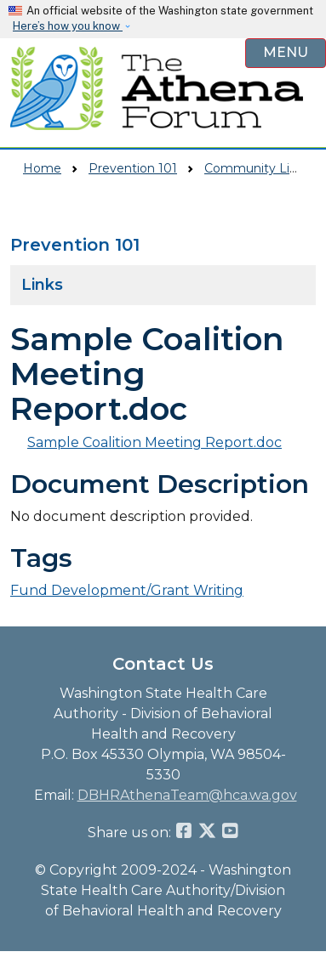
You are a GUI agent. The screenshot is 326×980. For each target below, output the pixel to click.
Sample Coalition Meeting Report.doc (154, 442)
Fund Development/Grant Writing (127, 590)
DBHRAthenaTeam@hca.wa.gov (187, 795)
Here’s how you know (68, 26)
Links (42, 285)
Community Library (261, 168)
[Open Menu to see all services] (286, 53)
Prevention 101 (133, 168)
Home (42, 168)
